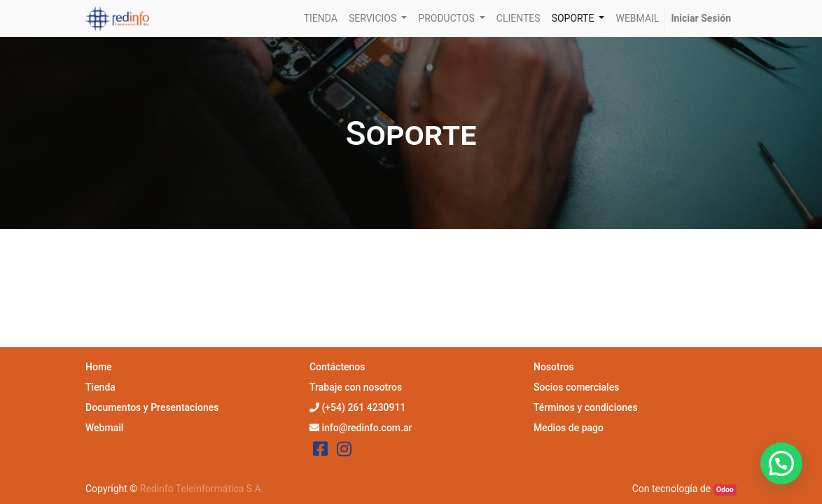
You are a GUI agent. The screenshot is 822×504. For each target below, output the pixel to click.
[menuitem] (321, 19)
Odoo (725, 490)
